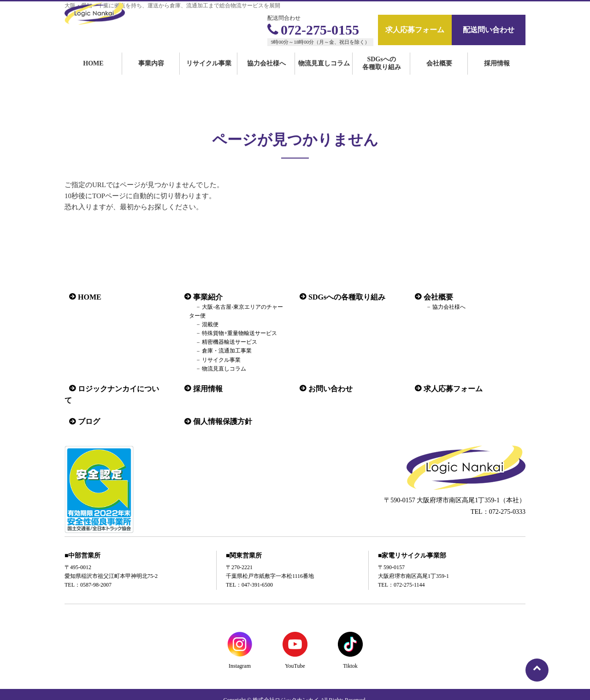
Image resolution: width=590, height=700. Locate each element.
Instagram (240, 654)
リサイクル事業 (209, 75)
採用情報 (497, 75)
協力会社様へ (266, 75)
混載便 (203, 324)
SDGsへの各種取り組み (382, 75)
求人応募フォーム (415, 30)
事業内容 (151, 75)
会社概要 (439, 75)
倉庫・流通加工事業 (219, 351)
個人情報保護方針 (218, 409)
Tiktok (350, 654)
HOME (93, 75)
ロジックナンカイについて (118, 388)
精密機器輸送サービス (222, 342)
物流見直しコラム (324, 75)
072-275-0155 (313, 30)
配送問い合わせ (489, 30)
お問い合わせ (326, 388)
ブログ (84, 409)
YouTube (295, 654)
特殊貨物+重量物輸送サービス (232, 333)
